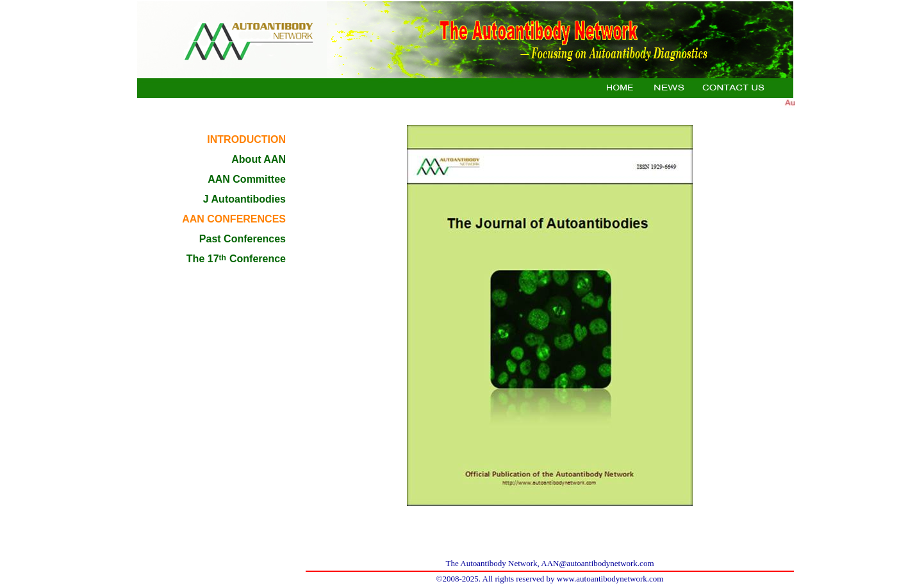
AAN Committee (247, 179)
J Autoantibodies (244, 199)
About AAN (259, 159)
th (223, 258)
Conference (256, 259)
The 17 (203, 259)
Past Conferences (243, 239)
